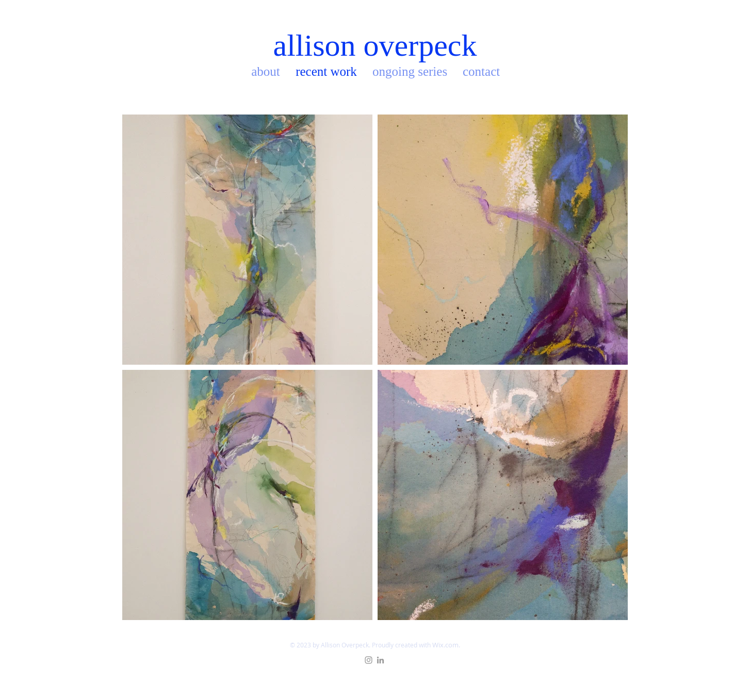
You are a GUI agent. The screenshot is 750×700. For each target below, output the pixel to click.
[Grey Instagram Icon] (369, 660)
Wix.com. (446, 645)
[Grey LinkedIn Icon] (380, 660)
